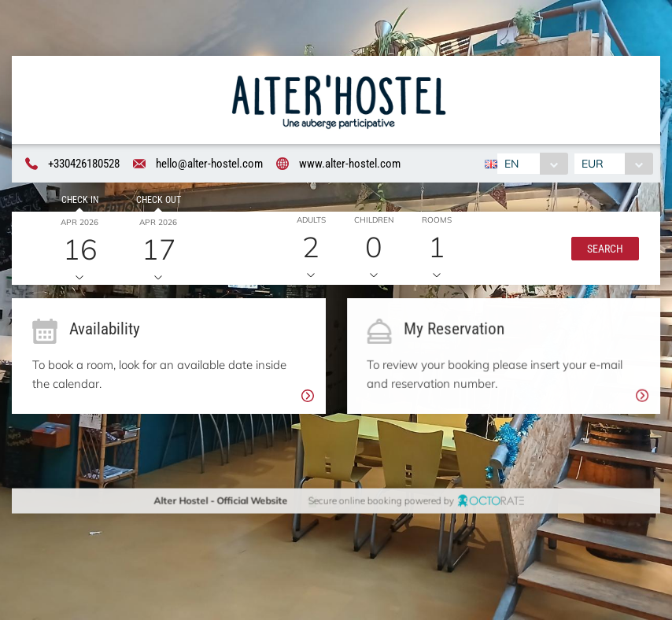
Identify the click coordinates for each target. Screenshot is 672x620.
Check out (155, 201)
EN (511, 164)
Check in (78, 201)
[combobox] (532, 164)
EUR (594, 164)
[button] (603, 249)
